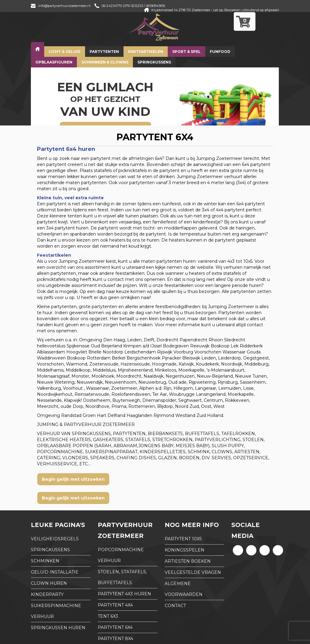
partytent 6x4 (115, 627)
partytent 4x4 (115, 605)
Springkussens (154, 62)
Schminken (45, 561)
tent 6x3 (108, 616)
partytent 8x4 (115, 639)
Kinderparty (47, 594)
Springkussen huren (58, 628)
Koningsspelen (185, 550)
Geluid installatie (55, 572)
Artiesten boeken (188, 561)
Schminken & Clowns (105, 62)
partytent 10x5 (183, 539)
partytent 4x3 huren (124, 594)
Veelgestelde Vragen (193, 572)
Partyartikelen (146, 52)
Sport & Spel (186, 52)
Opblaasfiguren (54, 62)
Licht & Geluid (65, 52)
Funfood (220, 52)
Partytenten (104, 52)
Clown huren (49, 583)
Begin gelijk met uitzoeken (73, 479)
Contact (175, 606)
